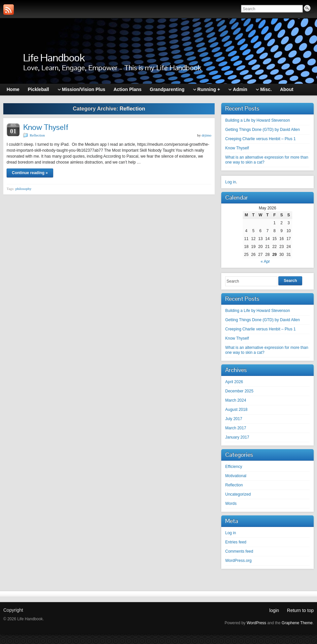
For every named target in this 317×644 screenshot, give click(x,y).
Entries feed (236, 542)
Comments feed (239, 551)
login (274, 610)
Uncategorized (238, 494)
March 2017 (236, 428)
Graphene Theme (297, 623)
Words (231, 504)
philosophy (23, 189)
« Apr (265, 261)
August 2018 (236, 410)
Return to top (300, 610)
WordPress (256, 623)
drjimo (207, 135)
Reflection (37, 135)
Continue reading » (30, 173)
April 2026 (234, 382)
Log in (231, 182)
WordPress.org (238, 561)
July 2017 (234, 419)
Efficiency (234, 467)
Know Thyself (46, 127)
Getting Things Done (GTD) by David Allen (263, 130)
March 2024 (236, 400)
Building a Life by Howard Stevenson (258, 120)
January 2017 (237, 437)
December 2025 (239, 391)
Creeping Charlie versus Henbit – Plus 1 (260, 139)
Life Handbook (54, 58)
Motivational (236, 476)
